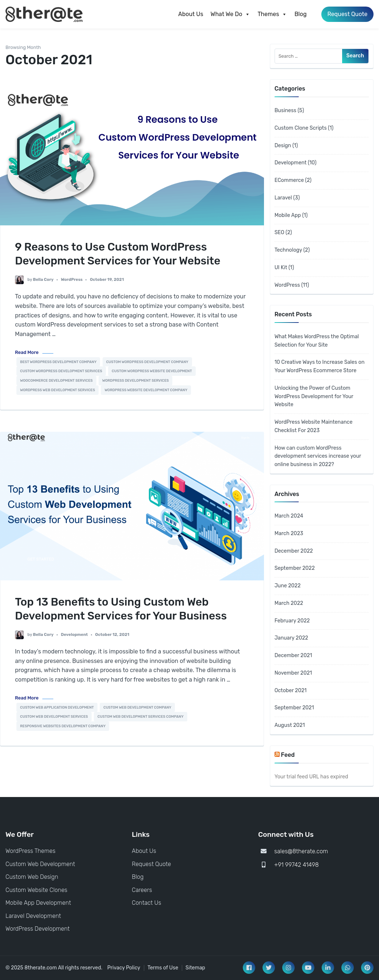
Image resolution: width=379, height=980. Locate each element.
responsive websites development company (63, 726)
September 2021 (294, 708)
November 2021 (293, 673)
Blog (300, 14)
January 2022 (291, 638)
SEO (280, 232)
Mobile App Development (38, 903)
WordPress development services (135, 380)
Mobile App (288, 215)
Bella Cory (43, 280)
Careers (142, 890)
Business (286, 110)
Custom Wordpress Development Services (61, 371)
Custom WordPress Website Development (152, 371)
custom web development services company (141, 716)
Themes (272, 14)
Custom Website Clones (37, 890)
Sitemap (195, 968)
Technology (288, 250)
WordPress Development (38, 929)
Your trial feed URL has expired (311, 777)
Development (74, 635)
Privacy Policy (124, 968)
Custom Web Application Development (57, 707)
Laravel (283, 198)
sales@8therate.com (301, 851)
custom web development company (137, 707)
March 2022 (289, 603)
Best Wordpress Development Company (58, 362)
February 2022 (292, 621)
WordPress (72, 280)
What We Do (230, 14)
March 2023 (289, 533)
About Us (190, 14)
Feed (288, 755)
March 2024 (289, 516)
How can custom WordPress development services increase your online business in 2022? (318, 456)
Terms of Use (163, 968)
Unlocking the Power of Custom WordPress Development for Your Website (314, 396)
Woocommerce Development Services (56, 380)
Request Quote (347, 14)
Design (283, 146)
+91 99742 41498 (296, 865)
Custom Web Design (32, 877)
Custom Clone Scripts (301, 128)
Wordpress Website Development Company (146, 390)
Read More (27, 352)
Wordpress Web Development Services (58, 390)
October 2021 (291, 691)
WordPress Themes (30, 851)
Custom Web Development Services (54, 716)
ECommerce (289, 180)
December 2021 (293, 655)
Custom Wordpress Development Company (147, 362)
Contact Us (146, 903)
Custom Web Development (40, 864)
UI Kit (281, 268)
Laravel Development (33, 916)
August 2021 (290, 725)
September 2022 (295, 568)
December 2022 (294, 551)
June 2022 (288, 586)
